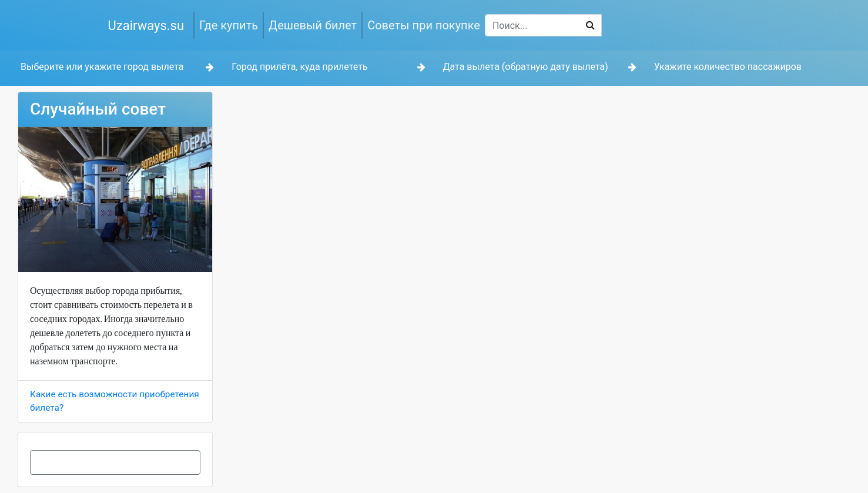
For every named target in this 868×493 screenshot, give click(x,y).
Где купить (229, 25)
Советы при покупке (424, 25)
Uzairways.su (146, 26)
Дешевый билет (313, 25)
